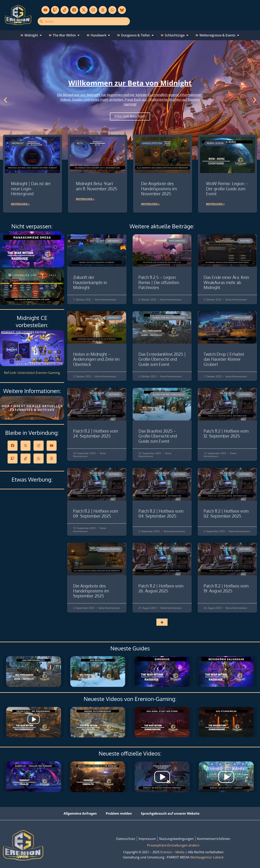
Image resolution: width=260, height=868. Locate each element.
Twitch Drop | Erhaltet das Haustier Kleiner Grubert (224, 359)
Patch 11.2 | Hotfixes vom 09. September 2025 (96, 513)
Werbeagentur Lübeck (207, 857)
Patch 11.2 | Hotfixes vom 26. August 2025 (161, 588)
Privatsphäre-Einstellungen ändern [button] (173, 845)
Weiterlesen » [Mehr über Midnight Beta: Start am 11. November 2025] (85, 199)
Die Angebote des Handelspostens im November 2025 (159, 188)
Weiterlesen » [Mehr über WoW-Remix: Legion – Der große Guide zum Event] (215, 204)
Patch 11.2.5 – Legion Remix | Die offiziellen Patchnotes (159, 282)
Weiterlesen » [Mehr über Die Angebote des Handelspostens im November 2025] (150, 204)
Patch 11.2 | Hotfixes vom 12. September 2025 (226, 433)
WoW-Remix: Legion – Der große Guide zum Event (227, 188)
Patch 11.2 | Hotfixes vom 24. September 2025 (96, 433)
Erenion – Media (172, 852)
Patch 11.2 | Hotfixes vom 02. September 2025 (226, 513)
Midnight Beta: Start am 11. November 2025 (97, 186)
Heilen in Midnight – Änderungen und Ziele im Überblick (96, 359)
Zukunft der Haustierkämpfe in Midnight (90, 282)
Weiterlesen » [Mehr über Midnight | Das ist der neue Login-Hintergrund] (20, 204)
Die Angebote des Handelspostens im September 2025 (91, 591)
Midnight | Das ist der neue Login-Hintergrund (31, 188)
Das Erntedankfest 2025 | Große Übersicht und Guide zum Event (162, 359)
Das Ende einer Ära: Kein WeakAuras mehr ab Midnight (226, 282)
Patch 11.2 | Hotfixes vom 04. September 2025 (161, 513)
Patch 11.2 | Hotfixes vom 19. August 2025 (226, 588)
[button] (5, 100)
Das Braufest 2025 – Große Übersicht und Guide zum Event (158, 436)
